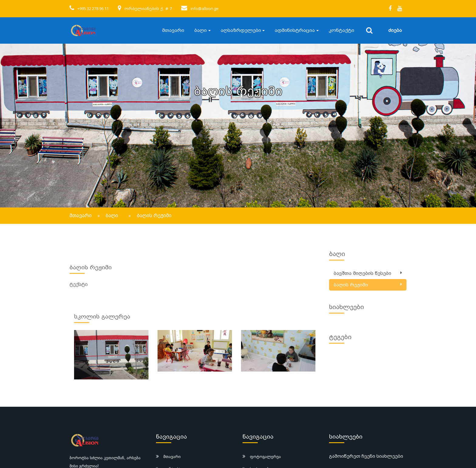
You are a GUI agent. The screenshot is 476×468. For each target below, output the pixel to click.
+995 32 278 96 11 (93, 8)
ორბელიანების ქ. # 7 (148, 9)
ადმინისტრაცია (295, 30)
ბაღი (201, 30)
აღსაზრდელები (241, 30)
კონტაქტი (342, 30)
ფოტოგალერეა (265, 456)
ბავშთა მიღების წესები (362, 273)
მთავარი (173, 30)
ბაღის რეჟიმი (351, 285)
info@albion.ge (205, 8)
